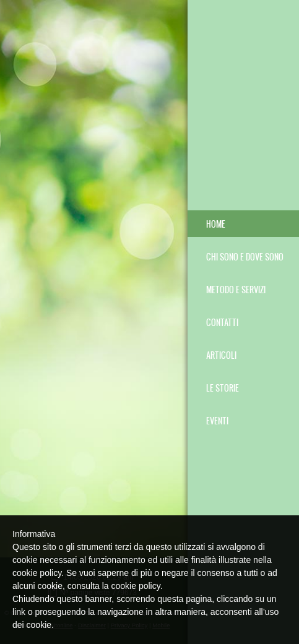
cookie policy (136, 586)
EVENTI (217, 420)
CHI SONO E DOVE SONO (245, 256)
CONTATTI (222, 322)
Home (216, 224)
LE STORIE (223, 388)
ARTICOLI (221, 355)
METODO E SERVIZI (236, 289)
